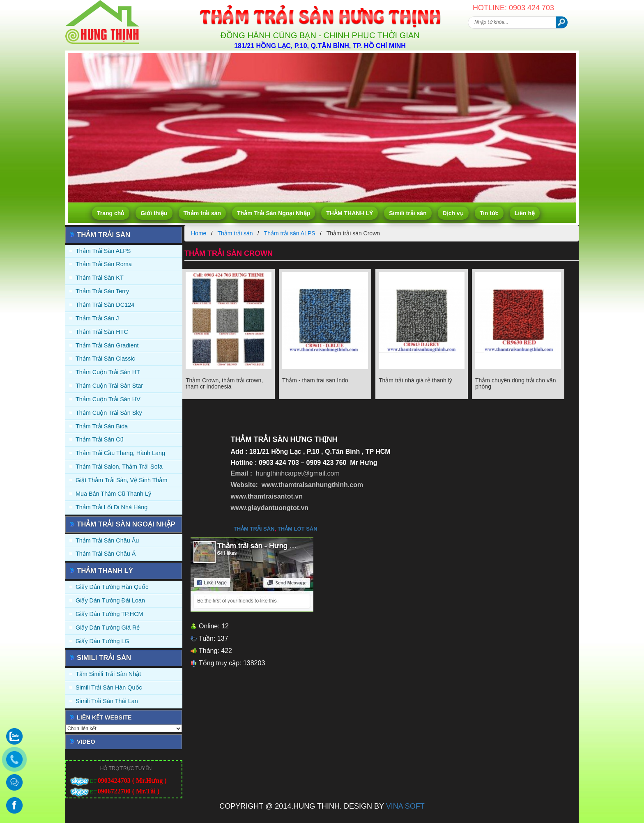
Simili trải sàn (408, 213)
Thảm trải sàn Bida (102, 426)
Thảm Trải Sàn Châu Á (106, 554)
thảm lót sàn (298, 529)
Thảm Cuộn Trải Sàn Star (109, 386)
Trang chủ (111, 213)
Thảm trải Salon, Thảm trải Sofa (119, 467)
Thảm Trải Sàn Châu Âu (107, 540)
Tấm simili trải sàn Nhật (108, 674)
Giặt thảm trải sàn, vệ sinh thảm (121, 480)
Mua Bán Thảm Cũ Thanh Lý (113, 494)
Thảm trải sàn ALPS (103, 251)
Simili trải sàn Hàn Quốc (109, 687)
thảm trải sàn (254, 529)
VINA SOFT (405, 806)
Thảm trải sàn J (97, 318)
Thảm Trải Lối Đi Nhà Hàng (112, 507)
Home (199, 233)
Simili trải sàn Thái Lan (107, 701)
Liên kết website (104, 717)
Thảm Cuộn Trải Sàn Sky (109, 413)
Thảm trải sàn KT (100, 278)
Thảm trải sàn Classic (105, 359)
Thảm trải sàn (202, 213)
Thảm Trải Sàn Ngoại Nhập (274, 213)
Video (86, 742)
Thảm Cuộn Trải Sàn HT (108, 372)
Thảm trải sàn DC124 (105, 305)
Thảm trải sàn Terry (102, 291)
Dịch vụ (453, 213)
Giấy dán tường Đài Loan (110, 600)
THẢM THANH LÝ (350, 213)
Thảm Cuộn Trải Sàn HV (108, 399)
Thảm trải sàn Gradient (107, 345)
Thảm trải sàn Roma (104, 264)
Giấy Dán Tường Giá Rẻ (108, 628)
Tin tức (489, 213)
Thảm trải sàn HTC (102, 332)
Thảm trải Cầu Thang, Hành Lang (120, 453)
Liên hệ (525, 213)
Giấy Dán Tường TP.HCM (109, 614)
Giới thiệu (154, 213)
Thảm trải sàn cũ (100, 439)
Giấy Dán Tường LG (102, 641)
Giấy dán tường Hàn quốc (112, 587)
